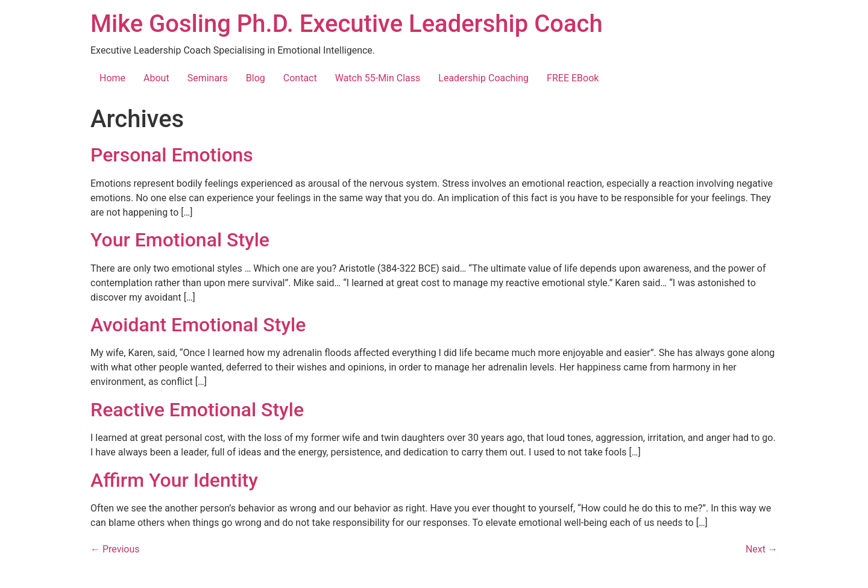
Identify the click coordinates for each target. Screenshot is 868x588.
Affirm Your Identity (174, 480)
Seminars (208, 78)
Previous (115, 549)
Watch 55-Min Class (378, 78)
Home (112, 78)
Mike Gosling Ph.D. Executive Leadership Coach (347, 24)
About (156, 78)
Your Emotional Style (180, 240)
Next (762, 549)
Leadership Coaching (483, 78)
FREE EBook (573, 78)
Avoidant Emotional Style (198, 325)
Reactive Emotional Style (197, 410)
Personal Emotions (172, 155)
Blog (256, 78)
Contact (300, 78)
